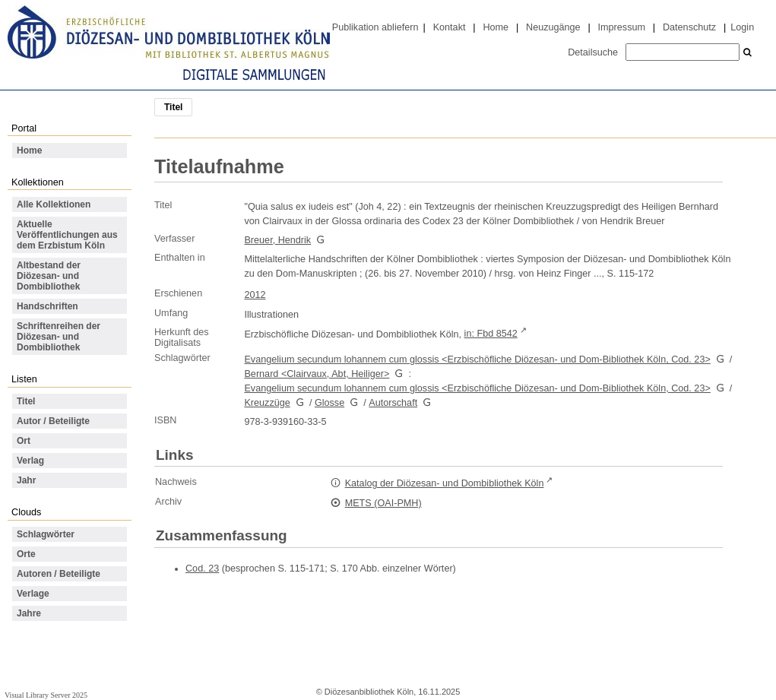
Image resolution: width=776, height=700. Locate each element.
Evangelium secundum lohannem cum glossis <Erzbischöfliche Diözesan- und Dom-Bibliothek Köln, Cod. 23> (477, 360)
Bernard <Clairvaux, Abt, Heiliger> (317, 374)
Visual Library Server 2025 (46, 695)
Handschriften (48, 306)
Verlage (33, 594)
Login (742, 27)
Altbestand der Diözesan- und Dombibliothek (49, 276)
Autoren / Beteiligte (59, 574)
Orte (26, 554)
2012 (255, 295)
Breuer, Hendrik (277, 240)
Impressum (622, 27)
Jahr (26, 480)
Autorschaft (393, 403)
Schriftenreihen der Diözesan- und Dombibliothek (59, 337)
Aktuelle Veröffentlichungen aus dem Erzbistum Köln (67, 235)
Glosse (329, 403)
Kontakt (450, 27)
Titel (26, 401)
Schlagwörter (46, 534)
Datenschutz (689, 27)
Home (496, 27)
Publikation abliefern (375, 27)
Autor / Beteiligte (53, 421)
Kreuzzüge (267, 403)
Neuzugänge (553, 27)
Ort (24, 441)
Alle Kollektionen (54, 204)
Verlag (30, 461)
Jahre (29, 613)
